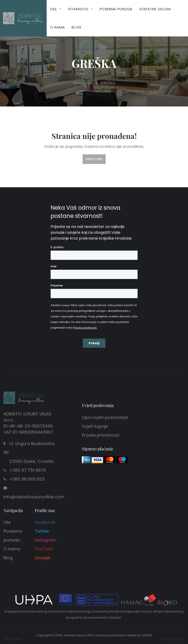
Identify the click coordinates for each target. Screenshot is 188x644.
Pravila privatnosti (101, 435)
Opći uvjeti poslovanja (105, 417)
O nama (57, 27)
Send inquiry (173, 639)
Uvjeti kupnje (95, 426)
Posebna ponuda (116, 9)
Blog (77, 27)
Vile (54, 9)
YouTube (44, 549)
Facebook (45, 522)
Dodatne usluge (155, 9)
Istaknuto (78, 9)
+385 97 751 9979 (28, 470)
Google (42, 558)
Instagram (46, 540)
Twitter (42, 531)
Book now (13, 639)
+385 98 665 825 (27, 479)
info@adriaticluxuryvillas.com (34, 497)
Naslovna (83, 83)
